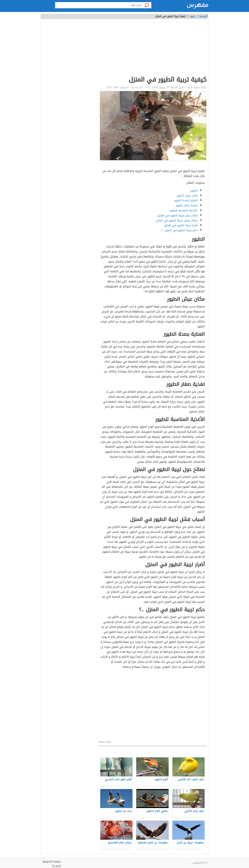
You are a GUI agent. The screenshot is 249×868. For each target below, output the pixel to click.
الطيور (194, 191)
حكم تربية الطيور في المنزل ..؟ (179, 230)
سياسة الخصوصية (52, 862)
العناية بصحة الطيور (186, 200)
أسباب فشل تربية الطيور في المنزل (177, 220)
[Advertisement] (152, 49)
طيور (192, 16)
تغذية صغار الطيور (187, 205)
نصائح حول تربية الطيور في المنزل (177, 215)
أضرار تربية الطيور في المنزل (181, 225)
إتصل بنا (56, 866)
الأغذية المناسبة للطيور (184, 210)
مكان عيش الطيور (187, 196)
